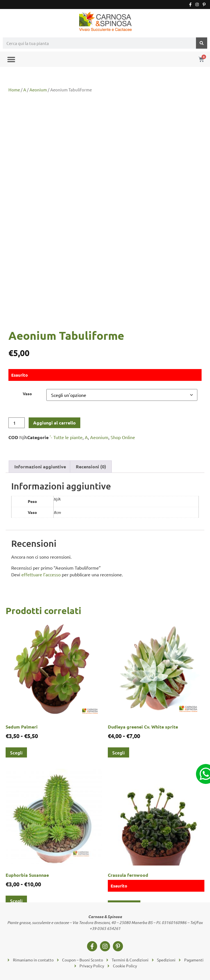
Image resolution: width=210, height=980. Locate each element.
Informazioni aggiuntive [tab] (40, 467)
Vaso (27, 394)
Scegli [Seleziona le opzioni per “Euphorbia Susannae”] (16, 901)
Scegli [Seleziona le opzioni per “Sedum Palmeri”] (16, 752)
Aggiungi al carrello (54, 423)
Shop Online (123, 437)
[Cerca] (202, 43)
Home (14, 90)
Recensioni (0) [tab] (91, 467)
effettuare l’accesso (41, 574)
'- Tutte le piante (66, 437)
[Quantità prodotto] (17, 423)
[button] (11, 59)
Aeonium (38, 90)
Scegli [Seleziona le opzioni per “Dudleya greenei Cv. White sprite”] (118, 752)
